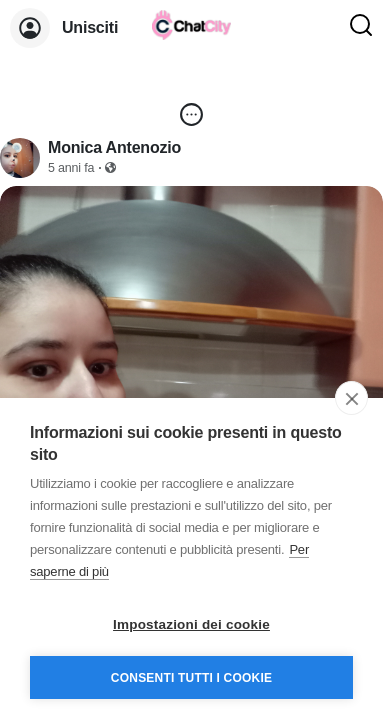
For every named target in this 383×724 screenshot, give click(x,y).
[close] (351, 398)
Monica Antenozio (114, 147)
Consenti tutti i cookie (191, 678)
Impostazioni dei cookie (191, 624)
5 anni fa (71, 168)
